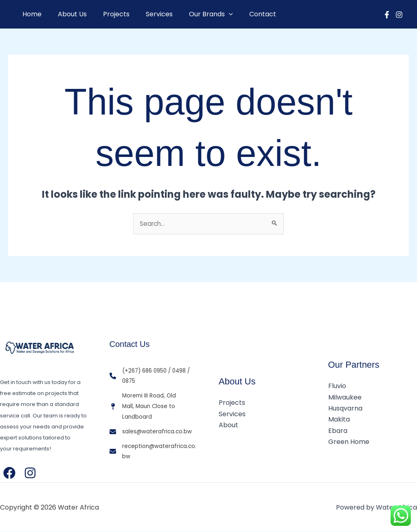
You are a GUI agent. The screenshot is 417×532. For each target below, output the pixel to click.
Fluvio (337, 387)
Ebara (338, 431)
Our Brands (196, 14)
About (228, 425)
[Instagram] (399, 15)
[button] (214, 14)
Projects (108, 14)
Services (148, 14)
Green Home (349, 442)
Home (30, 14)
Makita (339, 420)
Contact (245, 14)
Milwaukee (345, 398)
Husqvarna (345, 409)
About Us (67, 14)
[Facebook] (387, 15)
